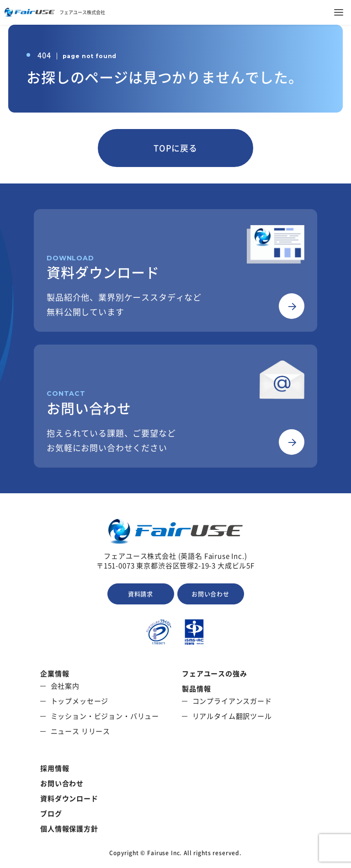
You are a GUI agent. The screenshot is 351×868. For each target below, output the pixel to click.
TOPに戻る (175, 148)
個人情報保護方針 (69, 829)
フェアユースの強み (215, 674)
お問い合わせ (210, 594)
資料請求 (141, 594)
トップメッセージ (80, 701)
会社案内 (65, 686)
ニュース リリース (81, 731)
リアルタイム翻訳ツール (232, 716)
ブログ (51, 814)
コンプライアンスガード (232, 701)
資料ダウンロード (69, 799)
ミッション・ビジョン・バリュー (105, 716)
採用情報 (55, 768)
